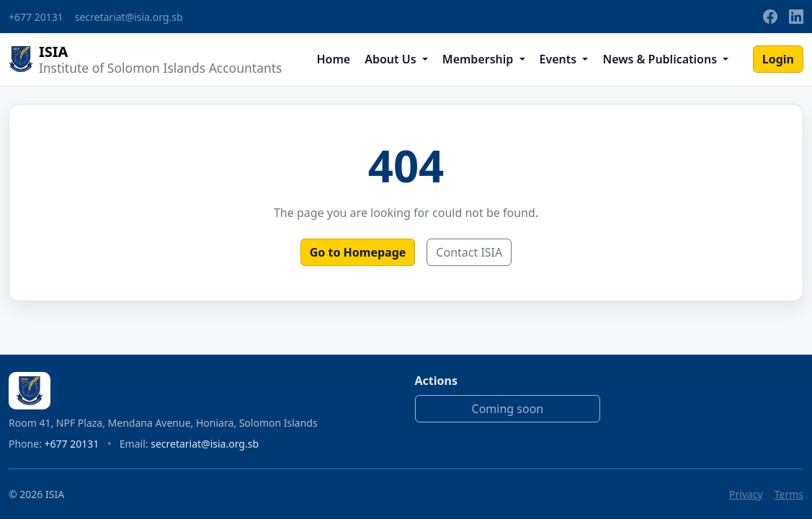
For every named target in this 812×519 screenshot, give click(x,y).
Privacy (746, 494)
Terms (789, 494)
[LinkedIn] (796, 17)
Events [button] (560, 59)
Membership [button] (479, 59)
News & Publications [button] (661, 59)
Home (333, 59)
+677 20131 (36, 17)
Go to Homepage (358, 252)
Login (778, 59)
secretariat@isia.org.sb (129, 17)
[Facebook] (770, 17)
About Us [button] (392, 59)
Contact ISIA (469, 252)
